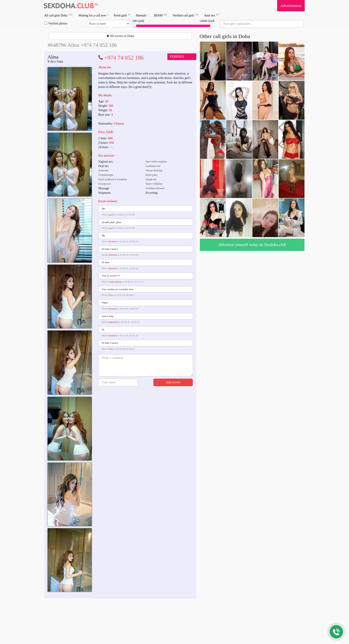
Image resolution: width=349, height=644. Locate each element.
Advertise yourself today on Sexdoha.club (252, 245)
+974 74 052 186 (124, 58)
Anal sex (212, 15)
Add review (173, 382)
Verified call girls (185, 15)
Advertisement (291, 6)
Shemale (142, 15)
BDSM (160, 15)
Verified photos (56, 23)
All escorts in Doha (120, 36)
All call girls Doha (59, 15)
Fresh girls (122, 15)
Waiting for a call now (93, 15)
